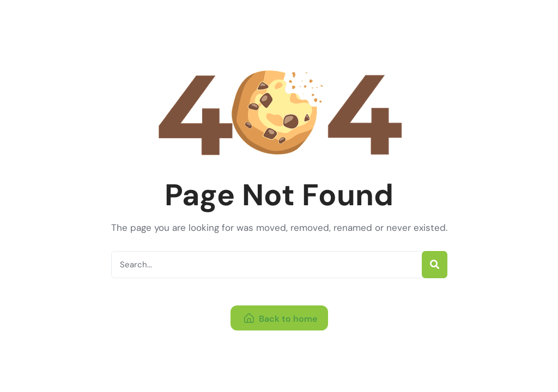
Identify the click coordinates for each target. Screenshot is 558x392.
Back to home (281, 319)
